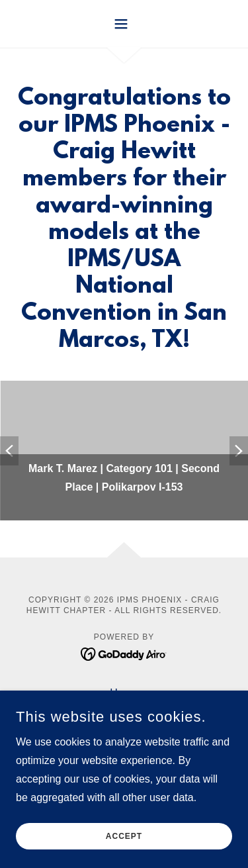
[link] (124, 653)
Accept (124, 836)
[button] (124, 24)
